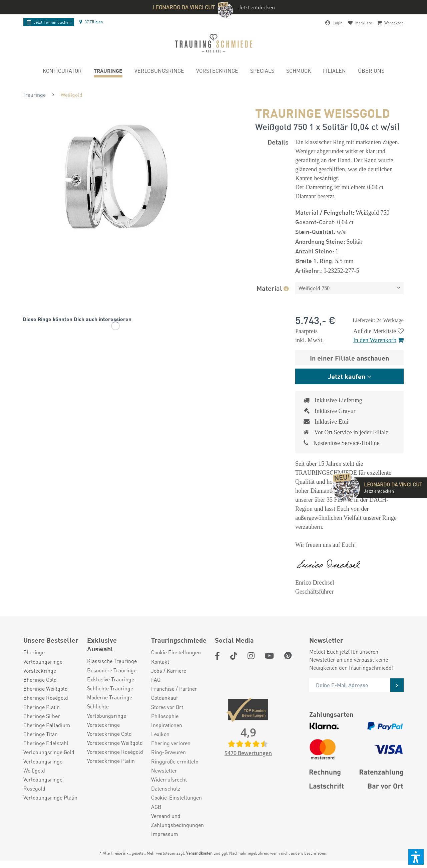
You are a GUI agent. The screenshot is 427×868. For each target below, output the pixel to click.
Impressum (165, 834)
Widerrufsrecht (169, 779)
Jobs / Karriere (169, 671)
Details (278, 142)
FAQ (156, 680)
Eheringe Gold (40, 680)
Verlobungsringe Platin (50, 797)
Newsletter (164, 770)
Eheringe (34, 652)
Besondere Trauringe (112, 670)
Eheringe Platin (42, 707)
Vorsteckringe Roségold (115, 752)
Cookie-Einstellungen (176, 797)
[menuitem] (62, 72)
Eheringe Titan (41, 734)
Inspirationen (167, 725)
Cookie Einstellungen (176, 652)
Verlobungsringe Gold (49, 752)
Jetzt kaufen (347, 376)
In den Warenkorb (378, 340)
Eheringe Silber (42, 716)
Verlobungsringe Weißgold (43, 766)
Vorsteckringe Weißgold (115, 743)
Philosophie (165, 716)
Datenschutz (166, 788)
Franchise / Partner (174, 689)
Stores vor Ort (167, 707)
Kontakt (160, 662)
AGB (156, 807)
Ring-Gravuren (168, 752)
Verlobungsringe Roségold (43, 784)
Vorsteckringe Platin (111, 761)
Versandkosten (199, 853)
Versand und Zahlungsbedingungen (177, 820)
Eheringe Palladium (47, 725)
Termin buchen (49, 22)
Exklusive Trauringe (111, 679)
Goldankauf (164, 698)
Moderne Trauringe (110, 697)
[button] (416, 857)
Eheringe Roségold (46, 698)
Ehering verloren (171, 743)
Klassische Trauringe (112, 661)
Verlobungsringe (43, 662)
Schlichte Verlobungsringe (107, 711)
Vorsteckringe (40, 671)
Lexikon (160, 734)
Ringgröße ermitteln (175, 761)
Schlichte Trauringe (110, 688)
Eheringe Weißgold (46, 689)
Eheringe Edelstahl (46, 743)
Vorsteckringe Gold (109, 734)
